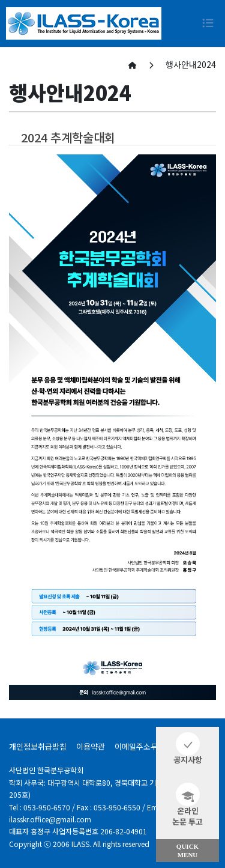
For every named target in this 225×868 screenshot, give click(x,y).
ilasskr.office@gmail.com (50, 819)
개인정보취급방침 (38, 746)
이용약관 (91, 746)
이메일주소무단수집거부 (154, 746)
